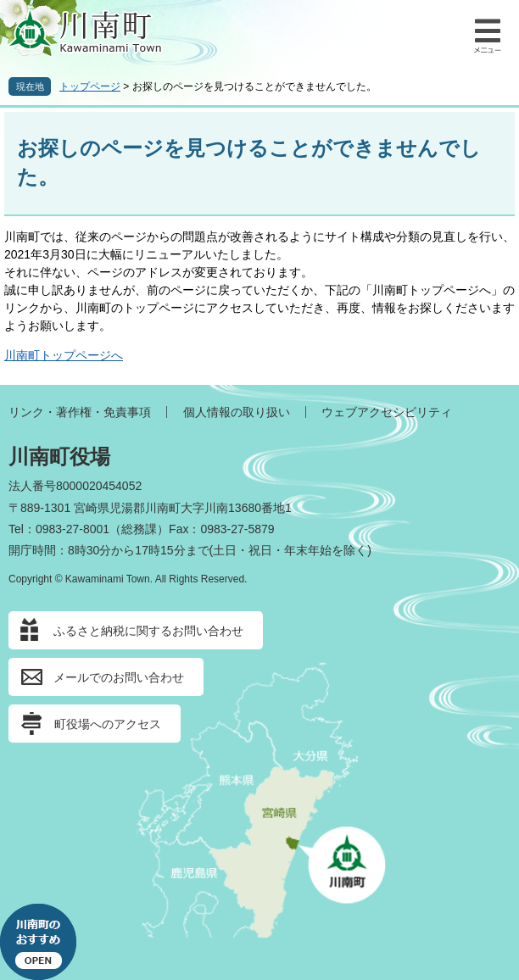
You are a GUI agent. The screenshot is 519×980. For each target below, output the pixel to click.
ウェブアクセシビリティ (387, 412)
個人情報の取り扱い (237, 412)
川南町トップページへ (64, 355)
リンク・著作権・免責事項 (80, 412)
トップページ (90, 86)
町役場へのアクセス (108, 724)
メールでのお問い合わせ (119, 677)
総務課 (139, 529)
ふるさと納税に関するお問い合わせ (148, 631)
